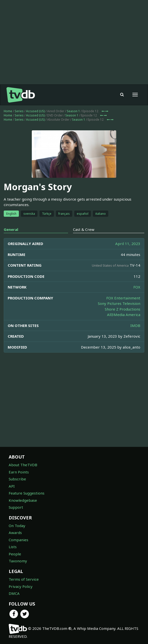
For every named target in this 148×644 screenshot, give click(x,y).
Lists (13, 547)
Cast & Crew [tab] (84, 229)
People (15, 554)
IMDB (135, 325)
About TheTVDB (23, 465)
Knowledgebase (23, 500)
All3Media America (124, 315)
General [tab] (11, 229)
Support (16, 507)
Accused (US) (35, 111)
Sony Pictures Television (119, 303)
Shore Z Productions (123, 309)
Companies (18, 540)
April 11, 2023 (128, 244)
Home (8, 111)
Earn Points (19, 472)
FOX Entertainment (123, 298)
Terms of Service (24, 579)
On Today (17, 526)
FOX (137, 287)
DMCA (14, 593)
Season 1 (73, 111)
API (12, 486)
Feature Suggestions (27, 493)
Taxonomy (18, 561)
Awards (15, 533)
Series (19, 111)
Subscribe (17, 479)
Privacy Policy (21, 586)
